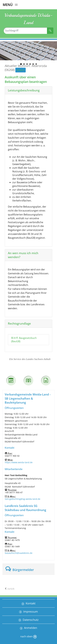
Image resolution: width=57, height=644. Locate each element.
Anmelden (30, 628)
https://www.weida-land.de (19, 462)
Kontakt (30, 603)
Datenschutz (30, 620)
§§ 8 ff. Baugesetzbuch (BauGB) (24, 340)
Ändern (21, 70)
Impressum (30, 612)
